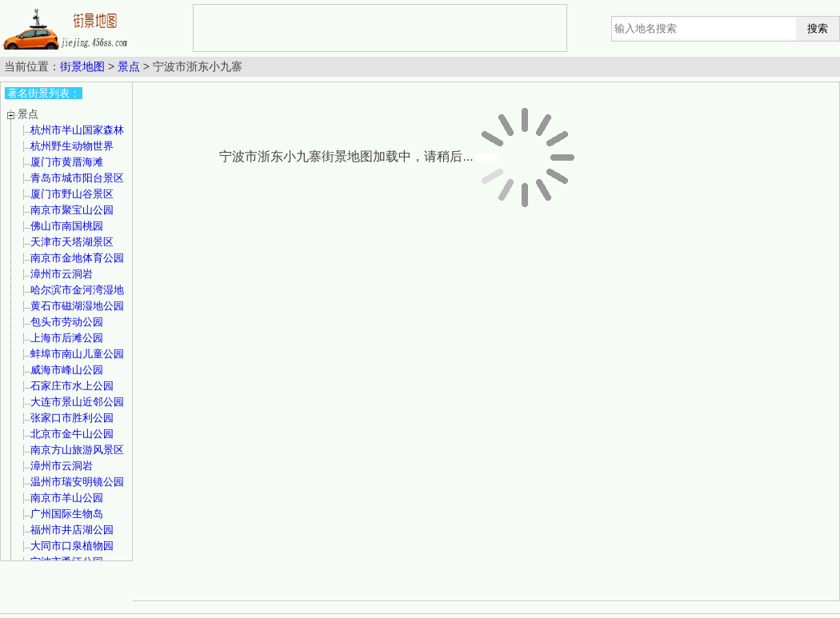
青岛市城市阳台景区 (77, 178)
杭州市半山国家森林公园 (77, 136)
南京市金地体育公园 (77, 258)
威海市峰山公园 (67, 370)
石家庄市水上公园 (72, 386)
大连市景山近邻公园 (77, 402)
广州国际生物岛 (67, 514)
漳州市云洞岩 (62, 274)
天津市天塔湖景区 (72, 242)
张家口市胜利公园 (72, 418)
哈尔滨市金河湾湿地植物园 (77, 295)
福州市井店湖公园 (72, 530)
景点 (129, 66)
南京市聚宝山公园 (72, 210)
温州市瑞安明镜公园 (77, 482)
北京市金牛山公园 (72, 434)
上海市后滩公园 (67, 338)
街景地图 (82, 66)
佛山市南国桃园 (67, 226)
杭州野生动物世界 (72, 146)
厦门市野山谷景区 (72, 194)
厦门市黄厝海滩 (67, 162)
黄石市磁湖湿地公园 (77, 306)
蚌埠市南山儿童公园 (77, 354)
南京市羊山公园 (67, 498)
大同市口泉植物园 (72, 546)
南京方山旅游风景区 (77, 450)
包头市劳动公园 (67, 322)
